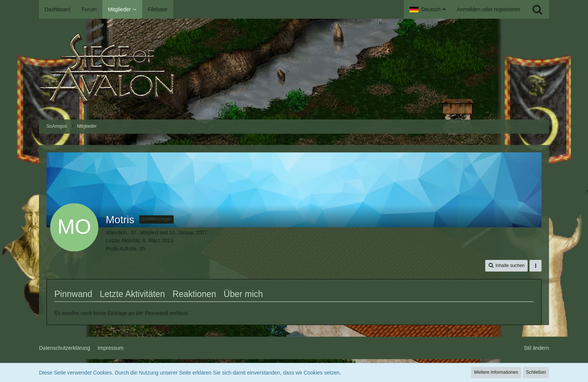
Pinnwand (73, 294)
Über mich (243, 294)
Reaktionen (194, 294)
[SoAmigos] (294, 69)
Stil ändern (536, 348)
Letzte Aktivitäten (132, 294)
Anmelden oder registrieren (488, 9)
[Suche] (537, 9)
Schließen (536, 372)
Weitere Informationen (496, 372)
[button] (427, 9)
